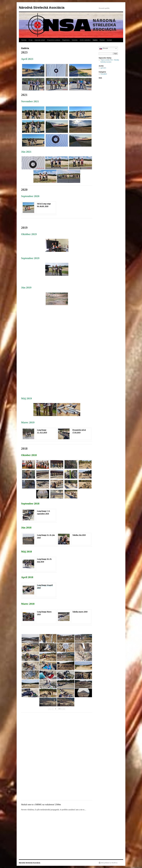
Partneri (102, 40)
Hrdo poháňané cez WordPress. (109, 863)
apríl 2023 (103, 68)
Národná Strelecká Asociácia (42, 8)
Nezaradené (104, 74)
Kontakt (109, 40)
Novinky (24, 40)
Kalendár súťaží (40, 40)
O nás (31, 40)
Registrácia (66, 40)
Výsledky (75, 40)
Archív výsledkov (85, 40)
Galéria (95, 40)
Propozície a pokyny (54, 40)
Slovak (104, 48)
